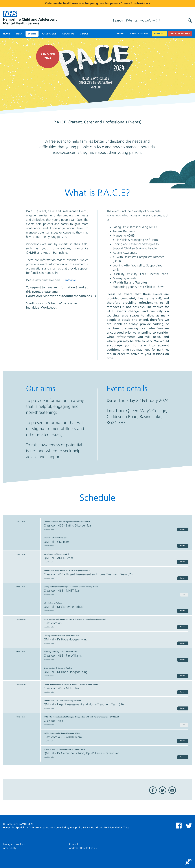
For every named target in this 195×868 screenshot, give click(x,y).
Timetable (69, 280)
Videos (84, 34)
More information (49, 530)
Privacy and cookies (14, 844)
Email (172, 790)
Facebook (153, 790)
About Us (68, 34)
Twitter (163, 790)
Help (19, 34)
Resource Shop (139, 34)
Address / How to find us (83, 848)
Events (32, 34)
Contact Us (75, 844)
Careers (120, 34)
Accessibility (10, 848)
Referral (159, 34)
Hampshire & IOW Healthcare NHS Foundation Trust (99, 828)
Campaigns (49, 34)
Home (7, 34)
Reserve (183, 529)
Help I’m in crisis (180, 34)
